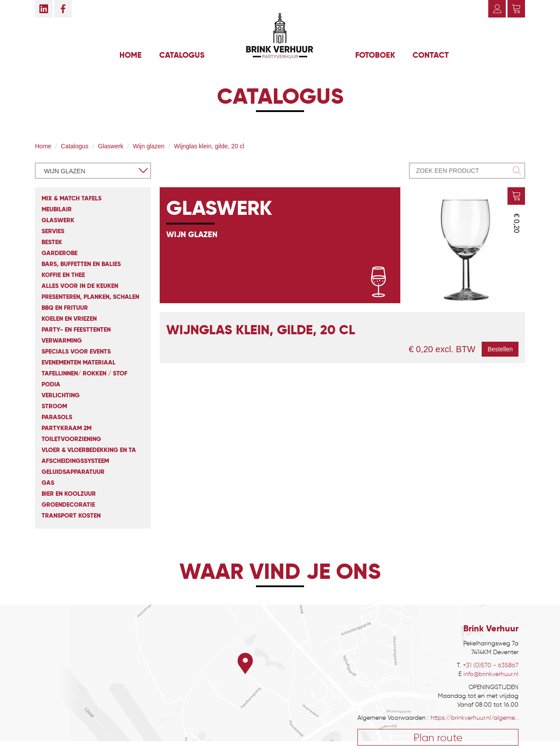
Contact (431, 55)
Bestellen (500, 349)
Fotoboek (375, 55)
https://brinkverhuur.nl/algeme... (474, 718)
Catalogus (182, 55)
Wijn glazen (149, 146)
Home (131, 55)
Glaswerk (111, 146)
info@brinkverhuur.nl (491, 674)
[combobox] (93, 171)
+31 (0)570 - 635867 (491, 665)
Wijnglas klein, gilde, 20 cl (209, 146)
